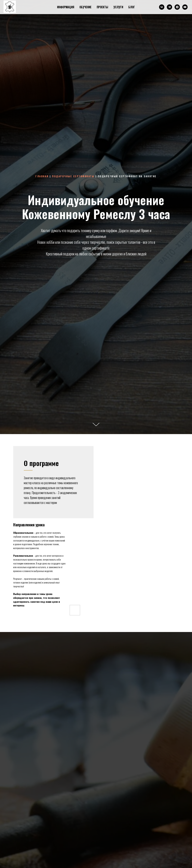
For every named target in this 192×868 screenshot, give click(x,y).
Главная (42, 176)
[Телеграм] (169, 7)
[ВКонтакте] (162, 7)
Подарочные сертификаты (73, 176)
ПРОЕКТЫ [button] (102, 7)
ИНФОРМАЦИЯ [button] (66, 7)
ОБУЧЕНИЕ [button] (85, 7)
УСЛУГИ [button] (118, 7)
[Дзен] (177, 7)
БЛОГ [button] (132, 7)
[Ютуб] (185, 7)
